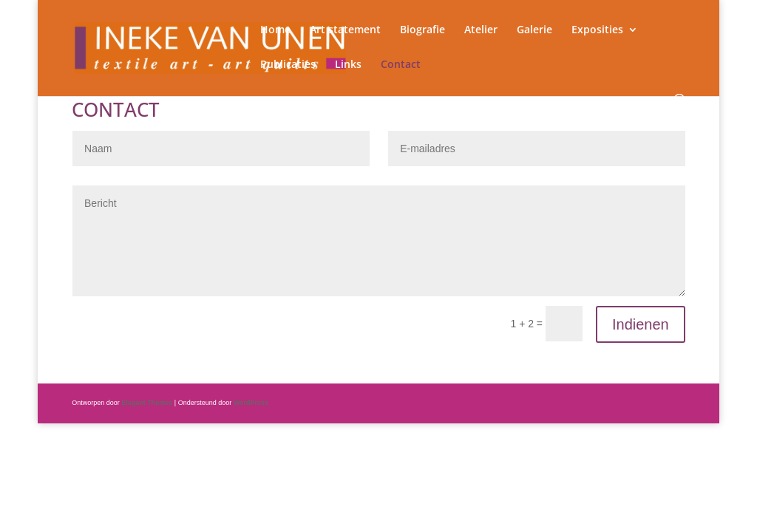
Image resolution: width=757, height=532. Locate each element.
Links (348, 65)
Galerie (534, 30)
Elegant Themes (147, 403)
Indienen (641, 324)
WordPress (251, 403)
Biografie (422, 30)
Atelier (481, 30)
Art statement (345, 30)
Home (275, 30)
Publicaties (288, 65)
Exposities (597, 30)
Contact (401, 65)
